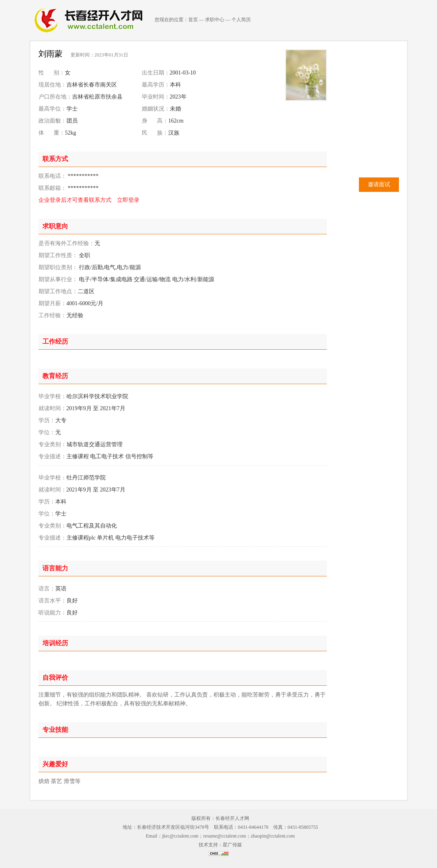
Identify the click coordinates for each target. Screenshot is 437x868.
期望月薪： (52, 303)
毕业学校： (52, 396)
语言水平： (52, 601)
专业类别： (52, 444)
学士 (72, 109)
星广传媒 (232, 845)
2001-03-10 (183, 73)
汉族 (174, 133)
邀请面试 (379, 184)
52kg (70, 133)
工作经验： (52, 315)
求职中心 (215, 20)
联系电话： (52, 176)
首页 (193, 20)
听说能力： (52, 613)
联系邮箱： (52, 188)
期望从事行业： (58, 279)
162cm (176, 121)
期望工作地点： (58, 291)
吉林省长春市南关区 (92, 85)
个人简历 (241, 20)
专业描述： (52, 456)
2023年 (178, 97)
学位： (47, 432)
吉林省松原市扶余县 (97, 97)
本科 (175, 85)
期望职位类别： (58, 267)
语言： (47, 589)
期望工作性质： (58, 255)
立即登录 (128, 200)
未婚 (175, 109)
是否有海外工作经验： (66, 243)
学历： (47, 420)
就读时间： (52, 408)
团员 (72, 121)
